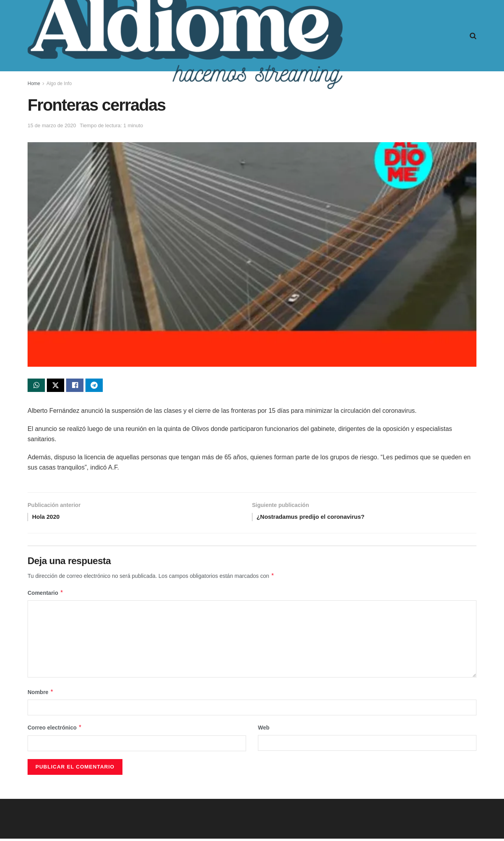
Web (264, 730)
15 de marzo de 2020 (52, 125)
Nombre (41, 695)
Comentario (45, 596)
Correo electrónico (55, 730)
